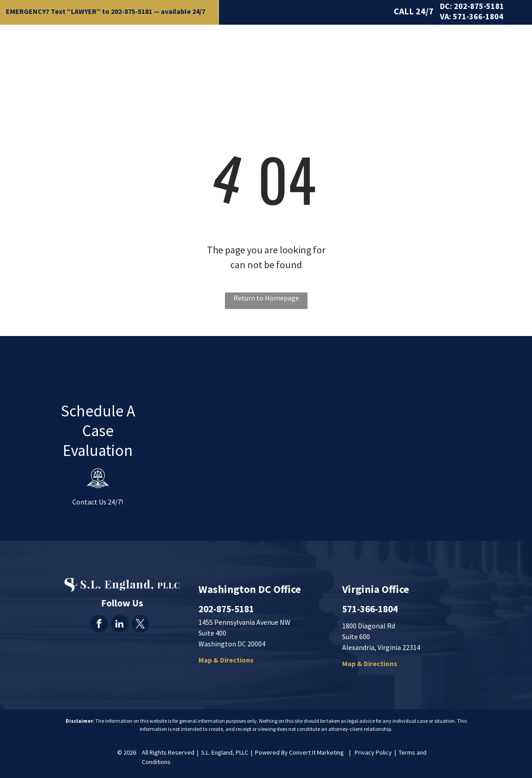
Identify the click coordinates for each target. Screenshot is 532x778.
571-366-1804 (478, 16)
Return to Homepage (266, 298)
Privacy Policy (373, 752)
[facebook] (99, 625)
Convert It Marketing (317, 752)
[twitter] (140, 625)
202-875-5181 (132, 11)
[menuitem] (183, 44)
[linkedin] (120, 625)
